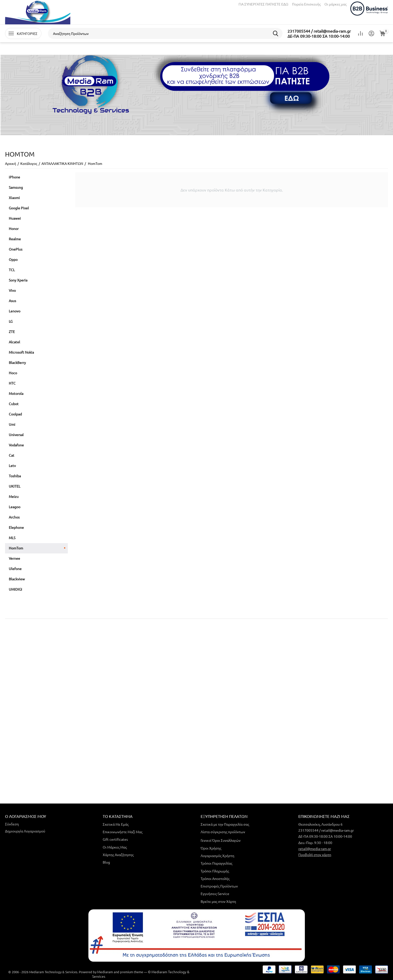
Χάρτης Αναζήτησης (118, 855)
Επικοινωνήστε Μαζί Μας (123, 832)
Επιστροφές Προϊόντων (219, 886)
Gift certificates (115, 839)
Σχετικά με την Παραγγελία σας (225, 824)
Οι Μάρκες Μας (115, 847)
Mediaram (105, 972)
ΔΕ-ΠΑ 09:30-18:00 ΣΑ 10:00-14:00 (319, 36)
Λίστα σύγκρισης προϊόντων (223, 832)
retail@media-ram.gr (315, 849)
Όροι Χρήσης (211, 848)
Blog (106, 862)
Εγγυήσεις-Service (215, 894)
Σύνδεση (12, 824)
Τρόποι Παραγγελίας (216, 863)
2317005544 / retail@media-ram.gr (319, 31)
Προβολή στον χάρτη (315, 855)
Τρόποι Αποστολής (215, 878)
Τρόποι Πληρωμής (215, 871)
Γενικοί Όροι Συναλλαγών (221, 840)
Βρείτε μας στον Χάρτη (218, 901)
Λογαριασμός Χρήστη (217, 856)
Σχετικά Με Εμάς (116, 824)
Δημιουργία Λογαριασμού (25, 831)
